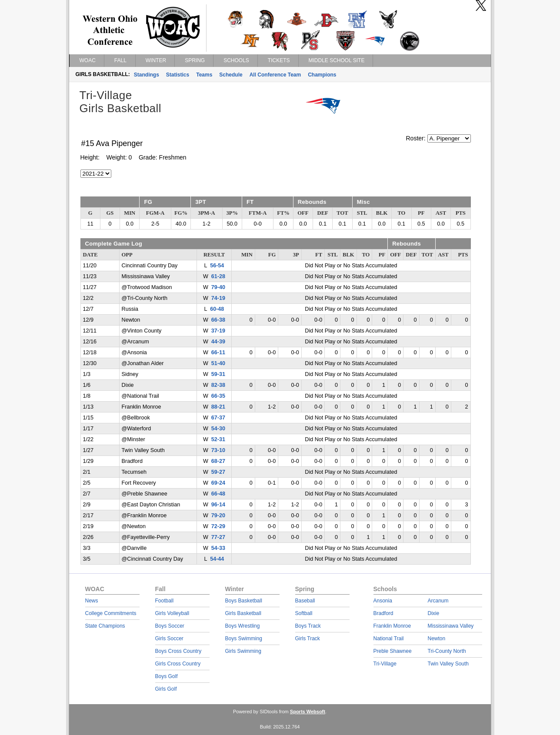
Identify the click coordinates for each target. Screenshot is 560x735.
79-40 (218, 287)
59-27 (218, 472)
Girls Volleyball (172, 613)
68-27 (218, 461)
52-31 (218, 439)
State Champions (105, 626)
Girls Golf (166, 689)
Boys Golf (167, 676)
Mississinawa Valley (451, 626)
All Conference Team (275, 75)
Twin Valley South (448, 664)
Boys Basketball (244, 601)
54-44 (217, 559)
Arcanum (438, 601)
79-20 (218, 515)
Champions (322, 75)
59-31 (218, 374)
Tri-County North (447, 651)
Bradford (383, 613)
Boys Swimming (244, 639)
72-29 (218, 526)
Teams (204, 75)
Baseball (305, 601)
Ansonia (383, 601)
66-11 (218, 353)
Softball (304, 613)
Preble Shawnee (393, 651)
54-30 (218, 429)
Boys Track (308, 626)
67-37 (218, 418)
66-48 (218, 494)
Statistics (178, 75)
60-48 (217, 309)
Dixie (434, 613)
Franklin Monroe (392, 626)
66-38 (218, 320)
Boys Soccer (170, 626)
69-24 (218, 483)
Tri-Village (385, 664)
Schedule (231, 75)
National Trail (389, 639)
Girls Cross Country (178, 664)
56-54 (217, 266)
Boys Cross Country (178, 651)
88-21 (218, 407)
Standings (147, 75)
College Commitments (111, 613)
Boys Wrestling (243, 626)
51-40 (218, 363)
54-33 (218, 548)
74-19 (218, 298)
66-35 (218, 396)
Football (165, 601)
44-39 (218, 342)
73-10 (218, 450)
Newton (437, 639)
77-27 (218, 537)
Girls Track (308, 639)
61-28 (218, 276)
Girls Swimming (243, 651)
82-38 (218, 385)
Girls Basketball (243, 613)
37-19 (218, 331)
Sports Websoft (308, 712)
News (92, 601)
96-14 (218, 505)
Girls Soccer (169, 639)
